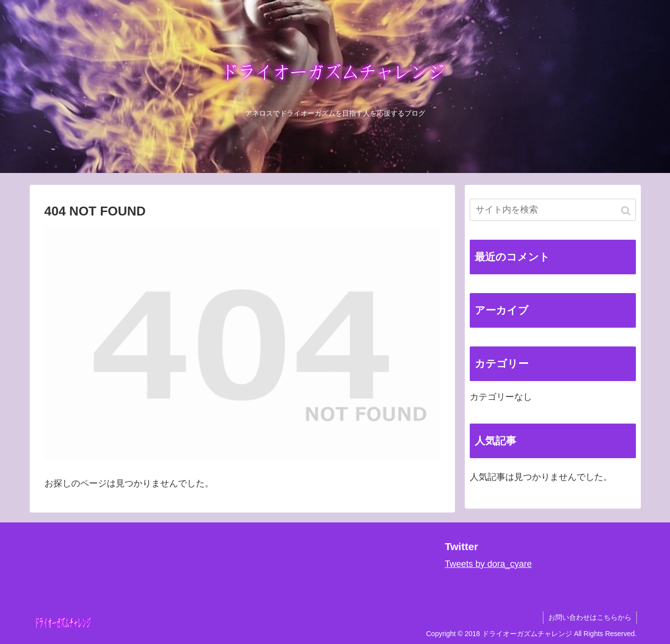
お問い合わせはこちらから (590, 617)
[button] (626, 211)
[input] (553, 210)
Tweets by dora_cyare (488, 564)
